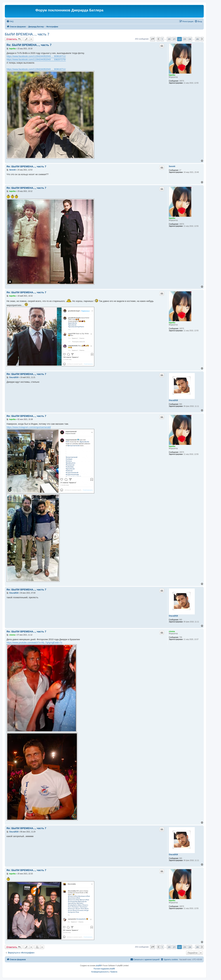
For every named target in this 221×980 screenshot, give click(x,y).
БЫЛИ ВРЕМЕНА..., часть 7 (27, 34)
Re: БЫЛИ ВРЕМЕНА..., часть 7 (29, 45)
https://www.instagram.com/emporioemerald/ (29, 427)
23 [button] (185, 39)
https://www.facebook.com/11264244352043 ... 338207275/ (36, 59)
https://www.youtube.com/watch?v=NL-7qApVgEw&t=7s (34, 642)
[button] (153, 39)
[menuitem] (10, 21)
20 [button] (169, 39)
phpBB (98, 966)
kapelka (172, 75)
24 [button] (190, 39)
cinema (172, 631)
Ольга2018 (173, 400)
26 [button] (197, 39)
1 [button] (162, 39)
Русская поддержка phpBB (104, 969)
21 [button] (174, 39)
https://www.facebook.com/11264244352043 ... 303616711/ (36, 56)
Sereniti (172, 166)
